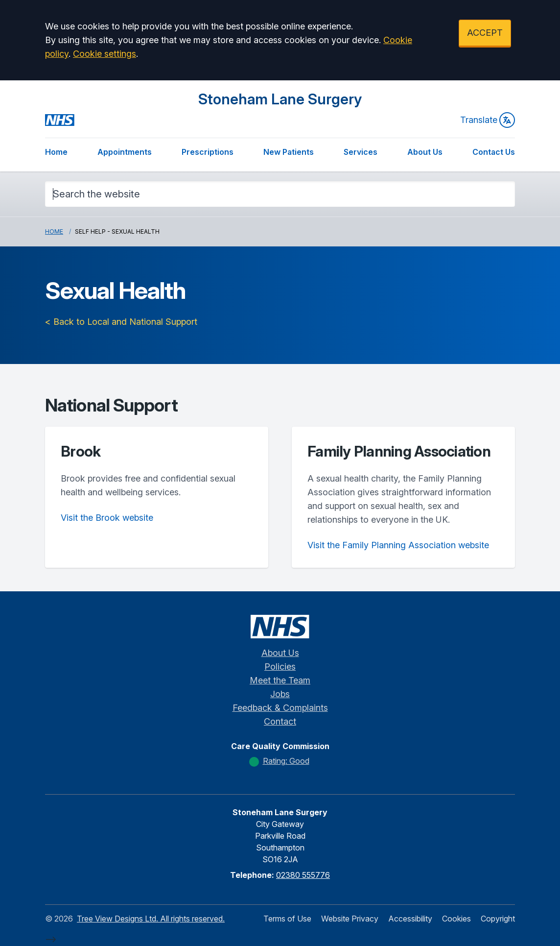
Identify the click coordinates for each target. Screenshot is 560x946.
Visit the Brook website (107, 518)
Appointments (125, 152)
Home (56, 152)
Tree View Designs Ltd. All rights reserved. (151, 919)
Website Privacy (350, 919)
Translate (488, 120)
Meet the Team (280, 680)
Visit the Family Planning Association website (398, 545)
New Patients (289, 152)
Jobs (280, 694)
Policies (280, 667)
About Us (425, 152)
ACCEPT (485, 33)
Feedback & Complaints (280, 708)
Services (361, 152)
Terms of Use (287, 919)
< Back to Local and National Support (121, 322)
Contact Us (494, 152)
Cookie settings (105, 54)
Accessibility (410, 919)
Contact (280, 721)
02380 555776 (303, 875)
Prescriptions (208, 152)
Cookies (456, 919)
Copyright (498, 919)
